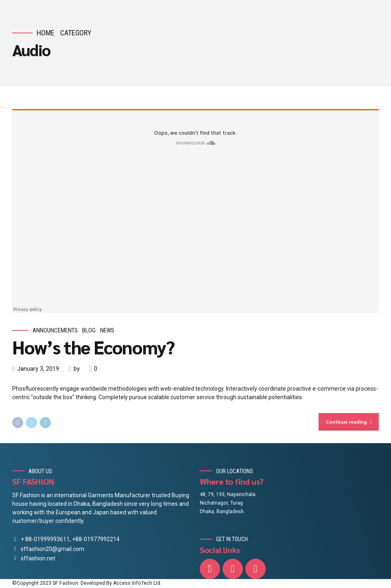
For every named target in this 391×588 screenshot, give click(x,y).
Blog (89, 330)
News (107, 330)
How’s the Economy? (93, 347)
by (77, 369)
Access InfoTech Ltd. (137, 584)
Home (46, 33)
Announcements (55, 330)
